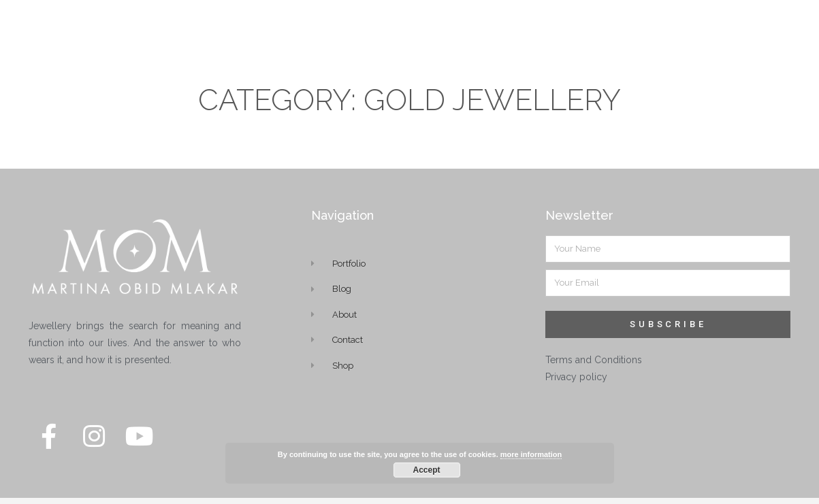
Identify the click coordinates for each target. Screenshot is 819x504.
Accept (426, 470)
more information (531, 454)
